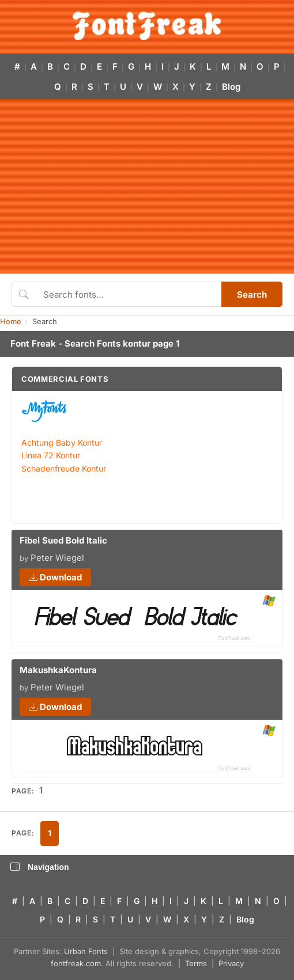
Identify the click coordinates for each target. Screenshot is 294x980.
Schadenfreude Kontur (64, 468)
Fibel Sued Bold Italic (63, 540)
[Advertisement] (147, 187)
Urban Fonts (86, 951)
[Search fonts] (128, 294)
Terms (196, 963)
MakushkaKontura (58, 670)
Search (252, 295)
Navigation (40, 867)
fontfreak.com (76, 963)
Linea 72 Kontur (51, 455)
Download (55, 577)
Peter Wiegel (57, 558)
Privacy (231, 963)
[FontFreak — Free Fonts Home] (147, 26)
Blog (231, 87)
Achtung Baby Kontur (62, 442)
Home (11, 321)
